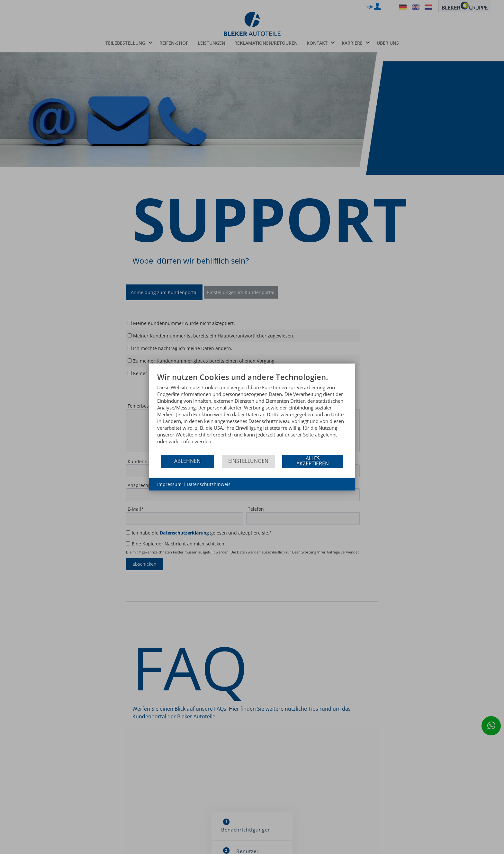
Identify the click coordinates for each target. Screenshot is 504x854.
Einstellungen (248, 461)
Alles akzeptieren (313, 461)
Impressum (169, 484)
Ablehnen (187, 461)
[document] (252, 413)
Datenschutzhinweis (209, 484)
